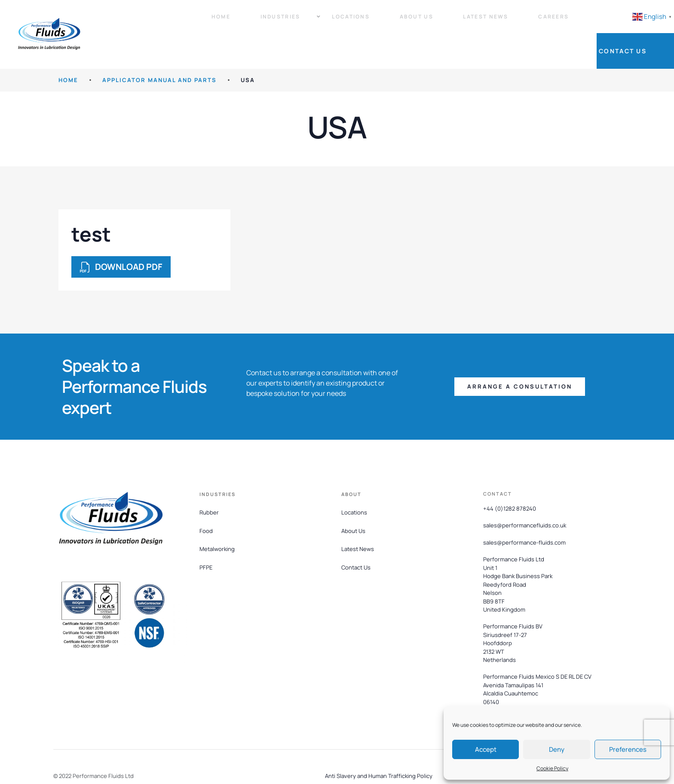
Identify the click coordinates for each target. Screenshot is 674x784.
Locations (332, 22)
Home (212, 22)
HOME (68, 55)
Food (206, 505)
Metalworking (217, 524)
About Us (389, 22)
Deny (557, 749)
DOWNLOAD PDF (121, 242)
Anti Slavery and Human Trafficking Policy (379, 750)
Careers (510, 22)
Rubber (209, 487)
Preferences (628, 749)
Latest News (450, 22)
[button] (520, 362)
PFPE (206, 542)
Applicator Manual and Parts (159, 55)
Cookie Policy (552, 768)
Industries (268, 22)
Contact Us (639, 22)
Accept (486, 749)
